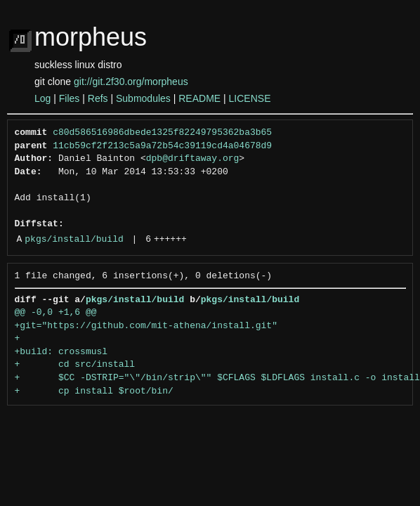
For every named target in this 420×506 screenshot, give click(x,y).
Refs (98, 98)
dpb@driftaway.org (193, 159)
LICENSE (250, 98)
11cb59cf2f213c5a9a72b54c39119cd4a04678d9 (162, 146)
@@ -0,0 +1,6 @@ (56, 313)
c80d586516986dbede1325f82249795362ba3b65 (162, 133)
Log (42, 98)
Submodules (143, 98)
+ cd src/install (75, 365)
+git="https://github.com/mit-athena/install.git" (146, 326)
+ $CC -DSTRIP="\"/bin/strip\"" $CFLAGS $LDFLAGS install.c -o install (217, 378)
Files (70, 98)
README (199, 98)
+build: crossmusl (61, 352)
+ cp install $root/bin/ (94, 391)
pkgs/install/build (74, 240)
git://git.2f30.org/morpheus (131, 82)
